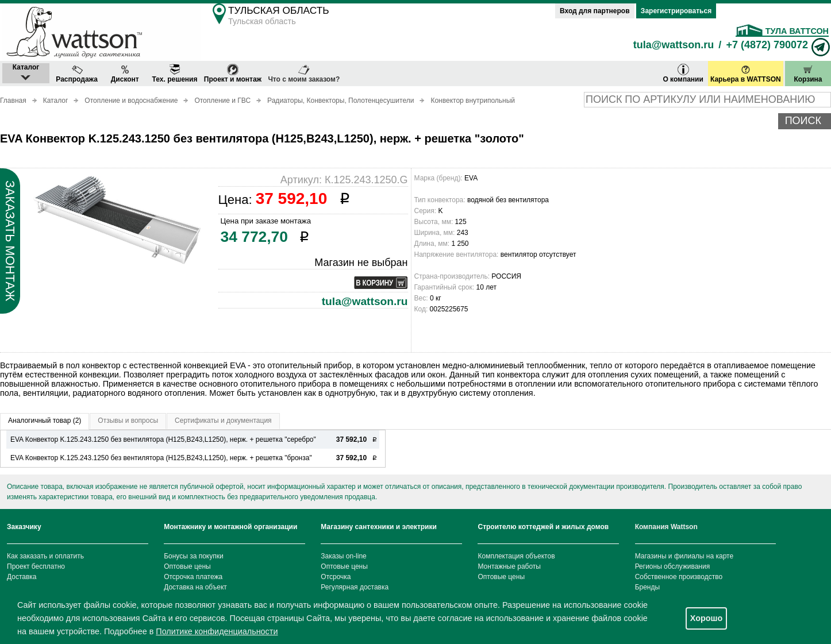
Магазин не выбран (361, 263)
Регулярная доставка (355, 587)
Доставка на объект (195, 587)
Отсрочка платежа (193, 577)
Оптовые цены (187, 566)
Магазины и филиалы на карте (684, 556)
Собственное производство (679, 577)
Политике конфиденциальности (217, 631)
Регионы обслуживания (673, 566)
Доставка (22, 577)
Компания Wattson (666, 527)
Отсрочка (336, 577)
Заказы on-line (343, 556)
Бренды (647, 587)
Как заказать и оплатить (45, 556)
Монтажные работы (509, 566)
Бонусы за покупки (194, 556)
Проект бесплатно (36, 566)
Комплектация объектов (516, 556)
